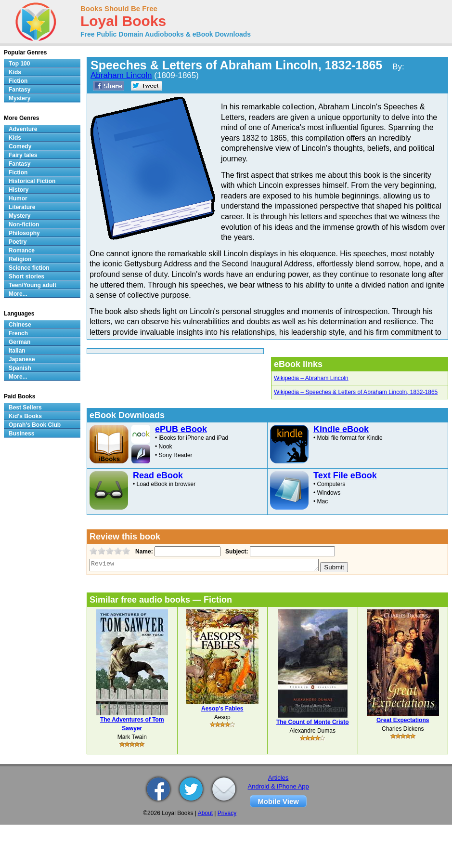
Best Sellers (25, 408)
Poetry (18, 242)
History (19, 190)
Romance (22, 250)
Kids (15, 72)
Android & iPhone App (278, 786)
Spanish (20, 368)
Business (21, 434)
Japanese (22, 359)
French (18, 333)
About (205, 813)
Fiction (18, 81)
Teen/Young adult (32, 285)
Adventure (23, 129)
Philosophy (24, 233)
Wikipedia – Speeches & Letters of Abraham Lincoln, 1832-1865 (356, 392)
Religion (20, 259)
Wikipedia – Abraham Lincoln (311, 378)
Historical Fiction (32, 181)
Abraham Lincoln (121, 75)
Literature (22, 207)
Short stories (26, 276)
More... (18, 294)
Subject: (236, 552)
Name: (143, 552)
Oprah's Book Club (35, 425)
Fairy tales (23, 155)
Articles (278, 778)
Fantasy (19, 90)
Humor (18, 198)
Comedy (20, 146)
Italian (17, 351)
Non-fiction (24, 224)
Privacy (227, 813)
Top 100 (19, 64)
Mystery (19, 98)
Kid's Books (25, 416)
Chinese (20, 325)
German (19, 342)
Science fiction (29, 268)
